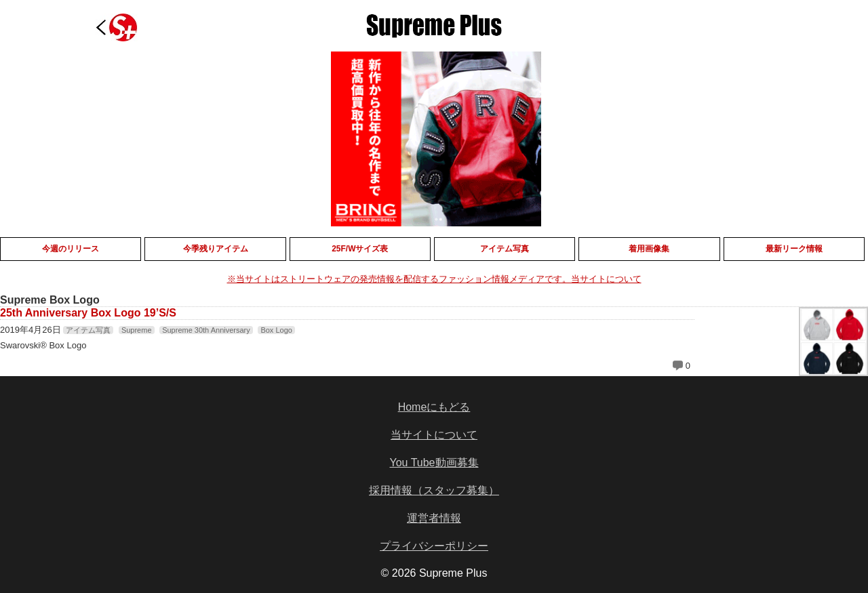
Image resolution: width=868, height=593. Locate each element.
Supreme (137, 330)
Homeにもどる (434, 407)
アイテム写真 (88, 330)
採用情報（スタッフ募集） (434, 490)
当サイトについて (434, 435)
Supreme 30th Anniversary (206, 330)
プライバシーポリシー (434, 546)
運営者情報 (434, 518)
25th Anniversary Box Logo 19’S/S (88, 313)
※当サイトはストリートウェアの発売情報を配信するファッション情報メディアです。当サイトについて (434, 279)
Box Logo (276, 330)
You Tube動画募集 (434, 463)
